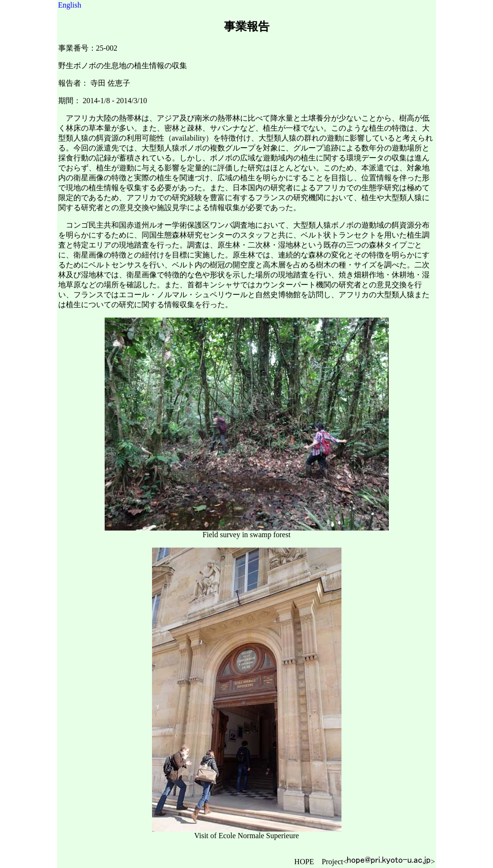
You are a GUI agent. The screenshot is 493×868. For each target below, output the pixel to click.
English (70, 5)
